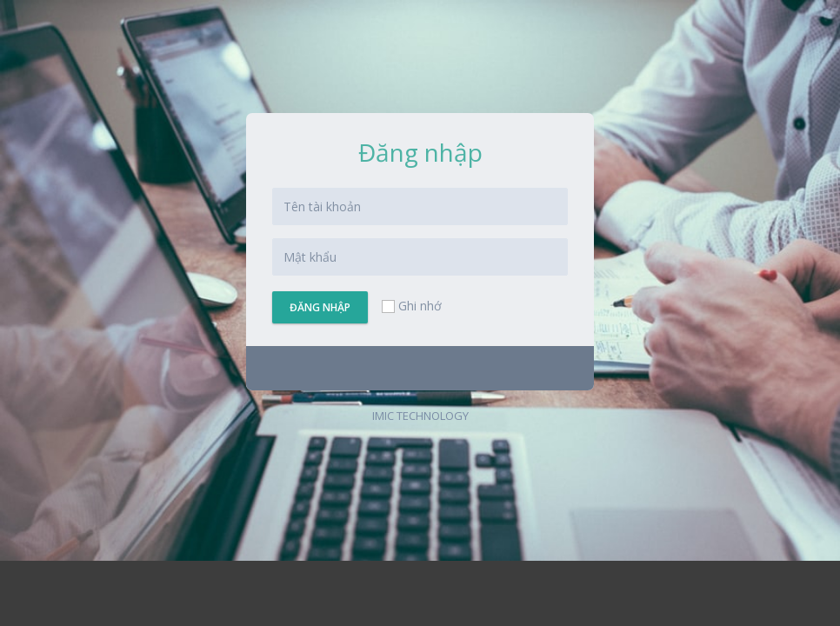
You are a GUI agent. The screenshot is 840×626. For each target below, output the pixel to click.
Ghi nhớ (411, 306)
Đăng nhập (320, 307)
